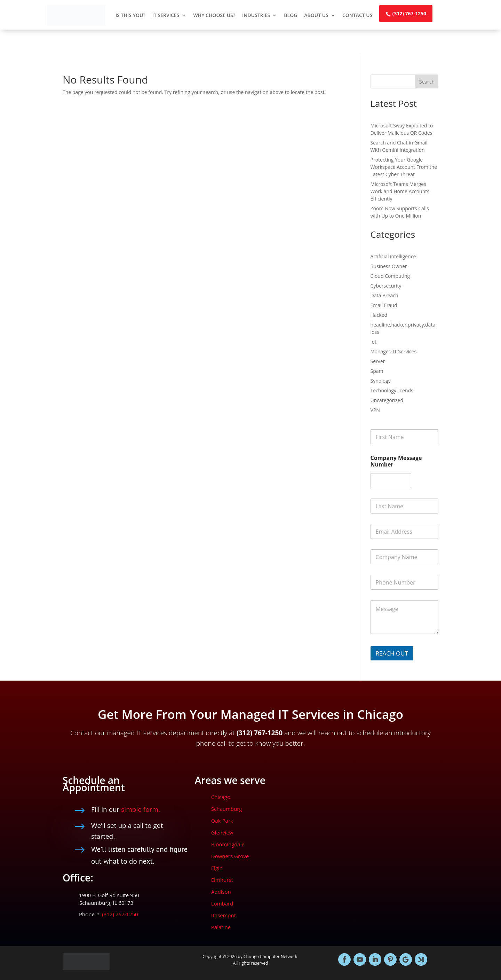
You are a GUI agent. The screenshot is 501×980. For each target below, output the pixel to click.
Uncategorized (387, 400)
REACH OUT (392, 653)
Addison (221, 892)
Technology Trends (392, 390)
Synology (381, 381)
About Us (316, 15)
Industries (256, 15)
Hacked (379, 315)
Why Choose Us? (214, 15)
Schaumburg (227, 809)
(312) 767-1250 (409, 13)
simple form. (141, 809)
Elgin (217, 868)
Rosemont (224, 915)
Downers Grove (230, 856)
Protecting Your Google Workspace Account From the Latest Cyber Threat (404, 167)
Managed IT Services (394, 351)
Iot (373, 342)
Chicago (221, 797)
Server (378, 361)
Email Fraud (384, 305)
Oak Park (222, 821)
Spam (377, 371)
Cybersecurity (386, 286)
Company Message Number (396, 461)
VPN (375, 410)
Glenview (222, 832)
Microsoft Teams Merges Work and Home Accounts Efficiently (400, 191)
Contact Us (357, 15)
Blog (291, 15)
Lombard (222, 903)
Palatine (221, 927)
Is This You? (130, 15)
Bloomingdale (228, 844)
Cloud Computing (390, 276)
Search (427, 82)
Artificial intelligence (393, 256)
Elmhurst (222, 880)
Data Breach (384, 295)
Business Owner (389, 266)
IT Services (166, 15)
